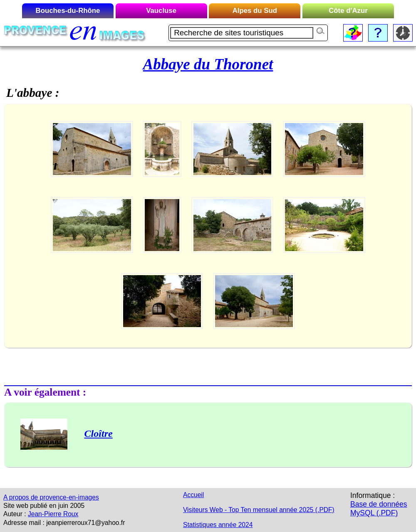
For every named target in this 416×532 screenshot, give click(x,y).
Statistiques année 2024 (218, 525)
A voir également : (45, 392)
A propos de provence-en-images (51, 497)
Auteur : (15, 514)
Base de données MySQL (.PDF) (379, 509)
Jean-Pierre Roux (53, 514)
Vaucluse (161, 11)
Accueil (193, 495)
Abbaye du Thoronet (208, 64)
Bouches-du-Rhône (68, 11)
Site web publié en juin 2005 (44, 506)
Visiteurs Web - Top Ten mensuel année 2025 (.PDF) (259, 510)
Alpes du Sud (255, 11)
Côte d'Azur (348, 11)
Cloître (99, 433)
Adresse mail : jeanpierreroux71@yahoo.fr (64, 523)
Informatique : (373, 495)
